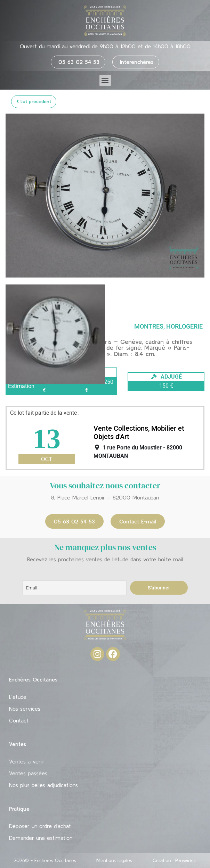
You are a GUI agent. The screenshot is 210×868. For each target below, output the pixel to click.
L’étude (18, 697)
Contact (19, 720)
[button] (105, 80)
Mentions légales (114, 860)
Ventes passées (28, 773)
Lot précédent (34, 101)
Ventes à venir (27, 761)
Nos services (25, 709)
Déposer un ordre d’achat (40, 826)
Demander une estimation (41, 838)
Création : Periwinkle (175, 860)
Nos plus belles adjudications (43, 785)
